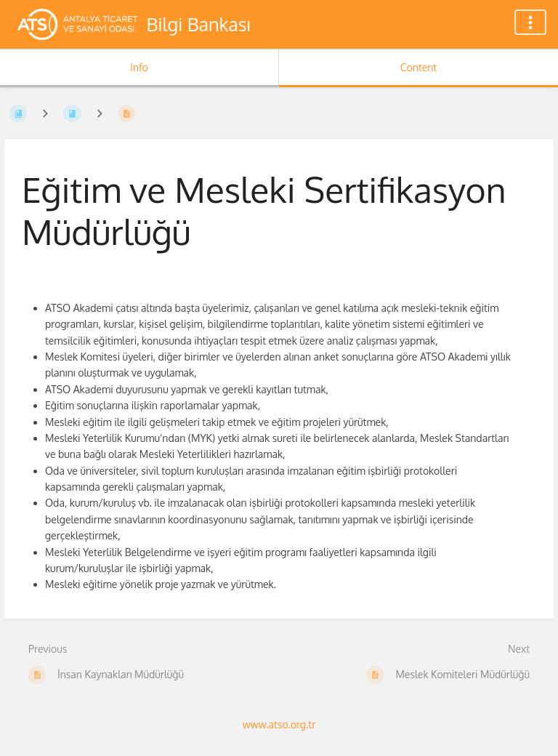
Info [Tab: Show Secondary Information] (139, 67)
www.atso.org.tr (279, 724)
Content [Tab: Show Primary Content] (418, 67)
